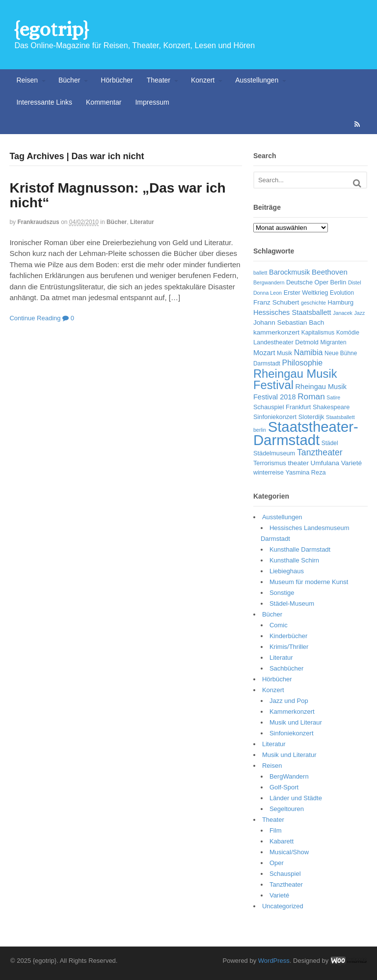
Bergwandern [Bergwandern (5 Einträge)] (269, 282)
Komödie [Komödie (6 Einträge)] (348, 333)
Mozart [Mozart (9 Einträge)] (264, 353)
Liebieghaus (287, 571)
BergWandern (289, 776)
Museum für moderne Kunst (309, 582)
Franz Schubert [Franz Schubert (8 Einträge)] (276, 302)
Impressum (152, 102)
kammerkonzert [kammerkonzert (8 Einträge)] (276, 332)
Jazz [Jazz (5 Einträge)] (360, 313)
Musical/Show (289, 852)
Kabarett (282, 841)
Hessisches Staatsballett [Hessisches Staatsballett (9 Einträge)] (292, 312)
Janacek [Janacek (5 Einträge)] (343, 313)
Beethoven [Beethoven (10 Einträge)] (330, 272)
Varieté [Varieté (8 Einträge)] (351, 463)
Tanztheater (286, 884)
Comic (279, 625)
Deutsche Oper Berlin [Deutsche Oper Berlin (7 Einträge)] (316, 282)
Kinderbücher (288, 636)
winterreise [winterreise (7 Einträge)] (269, 472)
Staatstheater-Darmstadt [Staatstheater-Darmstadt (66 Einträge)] (306, 433)
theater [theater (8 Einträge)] (298, 463)
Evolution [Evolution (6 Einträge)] (342, 293)
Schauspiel (285, 874)
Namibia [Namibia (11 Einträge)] (309, 352)
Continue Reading (35, 318)
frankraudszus (38, 222)
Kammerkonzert (292, 712)
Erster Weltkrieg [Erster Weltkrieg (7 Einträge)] (306, 293)
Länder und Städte (296, 798)
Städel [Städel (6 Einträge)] (330, 443)
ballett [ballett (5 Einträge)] (260, 273)
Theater (159, 80)
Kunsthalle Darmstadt (300, 549)
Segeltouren (287, 809)
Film (276, 830)
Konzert (203, 80)
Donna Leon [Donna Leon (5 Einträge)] (268, 293)
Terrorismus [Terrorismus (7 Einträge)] (270, 463)
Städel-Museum (292, 603)
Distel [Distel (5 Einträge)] (355, 282)
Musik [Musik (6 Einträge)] (284, 353)
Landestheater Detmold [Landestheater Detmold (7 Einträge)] (286, 342)
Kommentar (104, 102)
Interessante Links (44, 102)
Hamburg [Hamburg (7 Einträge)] (341, 302)
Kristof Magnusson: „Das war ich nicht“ (117, 196)
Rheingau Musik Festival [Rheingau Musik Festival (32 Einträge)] (295, 379)
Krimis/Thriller (289, 647)
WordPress (274, 961)
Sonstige (282, 593)
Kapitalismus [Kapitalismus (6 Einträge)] (318, 333)
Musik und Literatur (289, 755)
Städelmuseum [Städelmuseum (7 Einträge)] (274, 453)
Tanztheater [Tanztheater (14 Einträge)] (320, 452)
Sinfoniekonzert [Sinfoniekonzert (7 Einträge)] (275, 417)
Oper (277, 863)
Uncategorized (283, 906)
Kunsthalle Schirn (294, 560)
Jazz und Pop (289, 701)
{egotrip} (51, 29)
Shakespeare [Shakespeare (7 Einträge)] (331, 407)
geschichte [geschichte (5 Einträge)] (313, 303)
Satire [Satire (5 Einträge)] (333, 397)
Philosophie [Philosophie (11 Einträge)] (302, 363)
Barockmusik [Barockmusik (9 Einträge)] (289, 272)
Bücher (69, 80)
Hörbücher (117, 80)
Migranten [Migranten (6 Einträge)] (334, 342)
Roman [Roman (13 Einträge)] (311, 396)
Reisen (27, 80)
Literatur (142, 222)
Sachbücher (286, 668)
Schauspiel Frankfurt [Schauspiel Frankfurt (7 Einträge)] (282, 407)
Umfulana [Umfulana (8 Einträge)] (325, 463)
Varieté (279, 895)
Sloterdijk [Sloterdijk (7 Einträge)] (311, 417)
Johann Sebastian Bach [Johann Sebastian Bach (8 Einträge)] (289, 322)
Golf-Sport (284, 787)
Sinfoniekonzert (292, 733)
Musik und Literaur (296, 722)
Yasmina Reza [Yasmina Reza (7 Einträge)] (305, 472)
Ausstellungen (257, 80)
